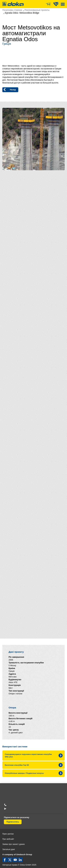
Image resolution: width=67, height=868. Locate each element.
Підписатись (13, 822)
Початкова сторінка (12, 10)
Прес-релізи (8, 834)
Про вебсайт (8, 839)
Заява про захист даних (14, 844)
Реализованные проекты (37, 10)
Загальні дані (9, 849)
